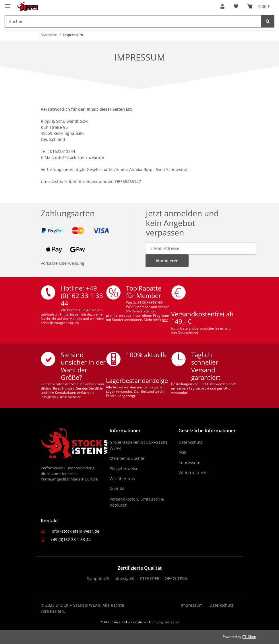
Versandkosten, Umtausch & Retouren (137, 502)
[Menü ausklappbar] (7, 4)
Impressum (189, 463)
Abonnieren (167, 261)
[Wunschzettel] (236, 6)
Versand (172, 622)
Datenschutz (191, 442)
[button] (222, 6)
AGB (183, 452)
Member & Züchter (128, 458)
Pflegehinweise (124, 469)
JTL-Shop (249, 637)
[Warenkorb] (259, 6)
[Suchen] (133, 21)
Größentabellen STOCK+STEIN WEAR (138, 445)
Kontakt (117, 489)
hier (165, 320)
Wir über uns (122, 479)
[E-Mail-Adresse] (201, 248)
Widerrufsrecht (193, 473)
